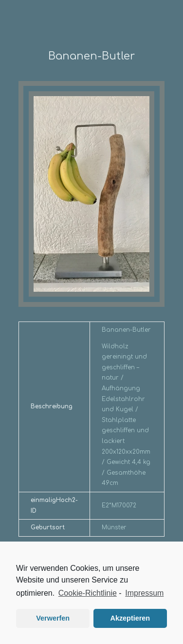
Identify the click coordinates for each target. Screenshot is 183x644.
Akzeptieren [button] (130, 618)
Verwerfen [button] (53, 618)
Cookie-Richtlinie (88, 593)
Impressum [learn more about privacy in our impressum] (144, 593)
